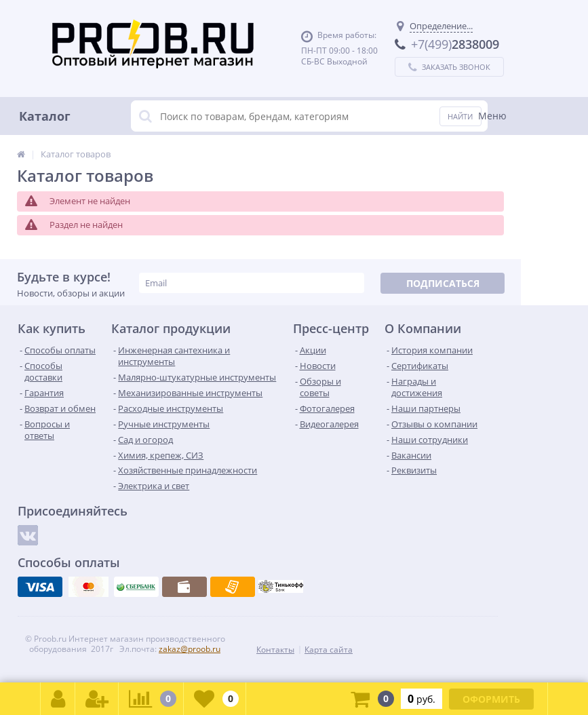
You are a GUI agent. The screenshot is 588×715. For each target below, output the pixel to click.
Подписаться (443, 283)
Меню (492, 116)
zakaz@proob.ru (190, 649)
